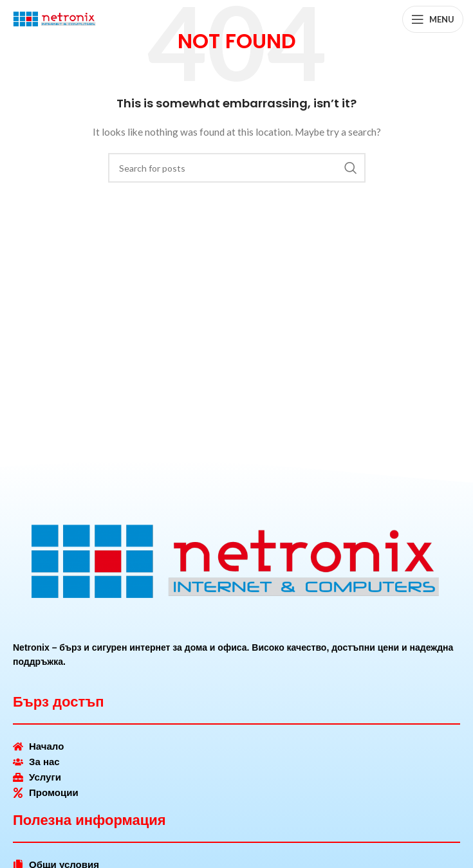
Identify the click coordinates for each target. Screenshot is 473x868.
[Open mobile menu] (433, 19)
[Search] (237, 168)
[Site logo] (55, 18)
